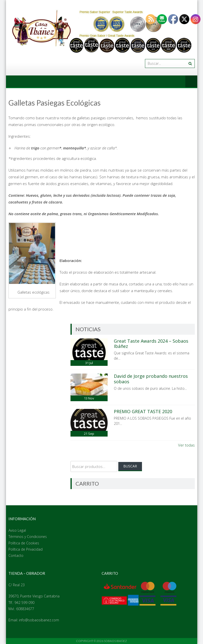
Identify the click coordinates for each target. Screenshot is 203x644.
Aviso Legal (17, 530)
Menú (191, 81)
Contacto (16, 555)
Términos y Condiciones (28, 537)
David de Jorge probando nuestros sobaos (151, 379)
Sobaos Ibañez (115, 641)
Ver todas (186, 445)
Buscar (130, 466)
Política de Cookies (24, 543)
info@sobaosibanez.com (39, 620)
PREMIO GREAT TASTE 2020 (143, 411)
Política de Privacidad (26, 549)
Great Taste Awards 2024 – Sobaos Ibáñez (151, 344)
